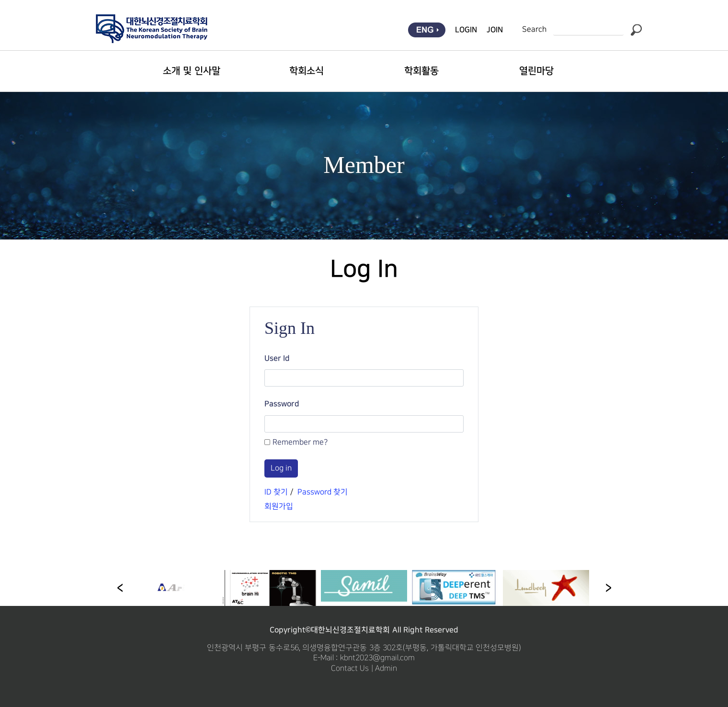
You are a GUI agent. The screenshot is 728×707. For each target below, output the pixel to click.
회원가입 (279, 507)
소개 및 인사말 (191, 71)
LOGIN (466, 30)
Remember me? (300, 442)
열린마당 (536, 71)
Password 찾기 (323, 492)
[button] (608, 588)
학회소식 (307, 71)
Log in (281, 468)
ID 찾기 (276, 492)
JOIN (495, 30)
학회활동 (421, 71)
